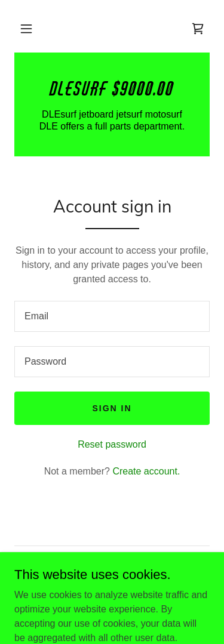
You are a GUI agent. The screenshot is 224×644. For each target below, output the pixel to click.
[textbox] (112, 316)
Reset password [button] (112, 444)
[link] (198, 29)
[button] (26, 29)
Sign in (112, 408)
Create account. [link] (146, 471)
